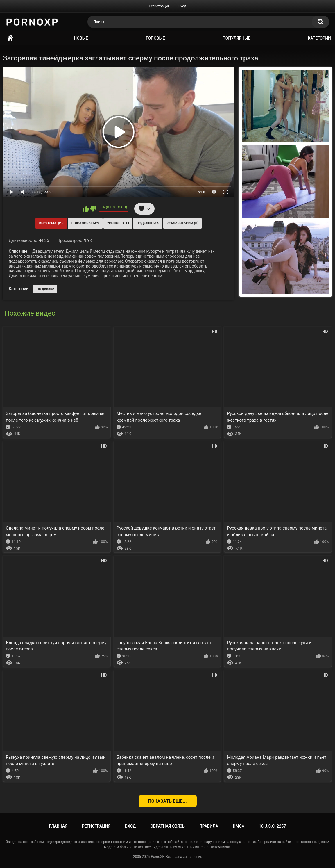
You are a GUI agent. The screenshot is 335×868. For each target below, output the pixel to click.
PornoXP (158, 857)
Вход (182, 6)
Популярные (236, 38)
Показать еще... (168, 801)
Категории (319, 38)
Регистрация (159, 6)
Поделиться (148, 223)
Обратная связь (167, 826)
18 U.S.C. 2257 (272, 826)
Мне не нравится (93, 209)
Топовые (155, 38)
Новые (81, 38)
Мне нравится (86, 209)
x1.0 (202, 192)
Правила (209, 826)
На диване (45, 289)
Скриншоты (118, 223)
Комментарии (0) (182, 223)
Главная (10, 38)
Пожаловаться (85, 223)
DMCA (239, 826)
